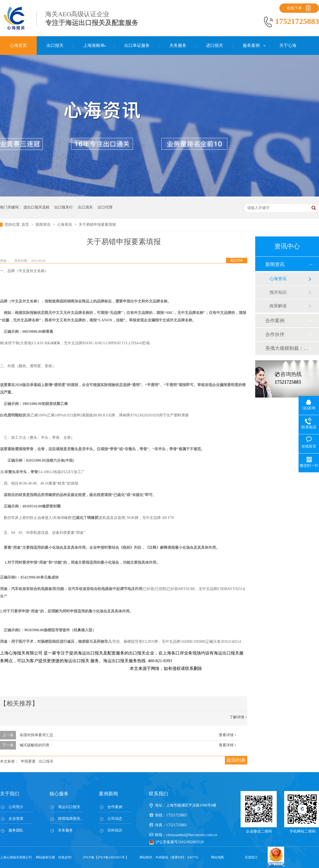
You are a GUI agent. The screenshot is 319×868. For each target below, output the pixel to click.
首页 (26, 225)
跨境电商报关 (69, 819)
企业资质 (16, 819)
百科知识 (115, 830)
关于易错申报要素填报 (97, 225)
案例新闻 (108, 794)
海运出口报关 (69, 807)
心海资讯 (65, 225)
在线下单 (294, 8)
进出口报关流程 (36, 207)
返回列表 (237, 260)
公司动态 (115, 819)
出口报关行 (64, 207)
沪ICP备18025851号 (111, 857)
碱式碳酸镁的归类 (35, 745)
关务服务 (65, 830)
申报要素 (28, 761)
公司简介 (16, 807)
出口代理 (105, 207)
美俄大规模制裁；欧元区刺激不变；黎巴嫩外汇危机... (287, 348)
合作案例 (275, 321)
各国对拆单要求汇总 (36, 735)
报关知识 (278, 292)
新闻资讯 (44, 225)
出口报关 (46, 761)
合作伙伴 (275, 334)
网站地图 (217, 857)
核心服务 (59, 794)
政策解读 (278, 306)
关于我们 (10, 794)
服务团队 (16, 830)
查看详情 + (228, 735)
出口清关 (85, 207)
